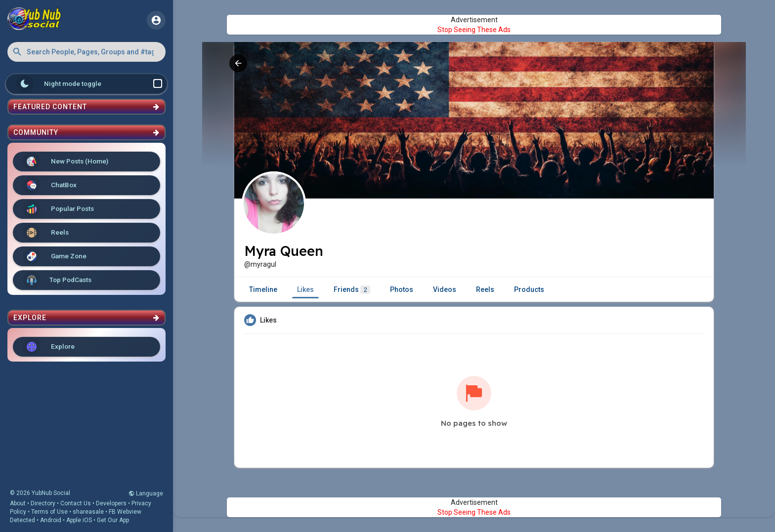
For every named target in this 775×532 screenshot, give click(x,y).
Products (529, 289)
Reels (46, 233)
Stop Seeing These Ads (474, 30)
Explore (49, 347)
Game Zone (55, 256)
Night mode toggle (89, 84)
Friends (352, 290)
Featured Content (86, 107)
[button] (86, 52)
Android (51, 520)
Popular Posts (58, 209)
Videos (445, 289)
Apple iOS (79, 520)
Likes (305, 289)
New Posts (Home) (65, 162)
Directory (43, 503)
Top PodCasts (57, 280)
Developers (111, 503)
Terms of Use (49, 512)
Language (146, 493)
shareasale (88, 512)
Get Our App (113, 520)
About (18, 503)
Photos (402, 289)
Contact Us (76, 503)
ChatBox (50, 185)
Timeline (263, 289)
